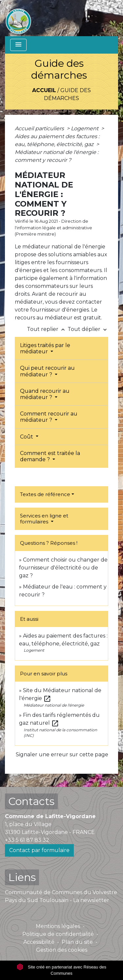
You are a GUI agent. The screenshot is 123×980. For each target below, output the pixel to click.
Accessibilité (39, 942)
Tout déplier (88, 329)
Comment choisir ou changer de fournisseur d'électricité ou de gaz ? (63, 568)
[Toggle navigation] (18, 45)
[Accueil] (18, 18)
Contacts (31, 801)
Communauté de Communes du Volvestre (61, 892)
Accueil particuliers (40, 128)
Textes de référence (45, 494)
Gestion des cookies (62, 950)
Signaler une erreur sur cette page (62, 754)
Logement (85, 128)
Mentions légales (58, 926)
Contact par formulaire (39, 850)
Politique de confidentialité (58, 934)
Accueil (44, 90)
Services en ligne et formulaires (44, 519)
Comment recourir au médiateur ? (49, 417)
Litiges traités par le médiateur (45, 348)
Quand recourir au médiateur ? (45, 394)
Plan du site (77, 942)
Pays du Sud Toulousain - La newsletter (57, 900)
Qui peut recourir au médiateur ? (47, 371)
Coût (27, 437)
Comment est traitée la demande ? (50, 456)
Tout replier (47, 329)
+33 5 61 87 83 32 (27, 840)
